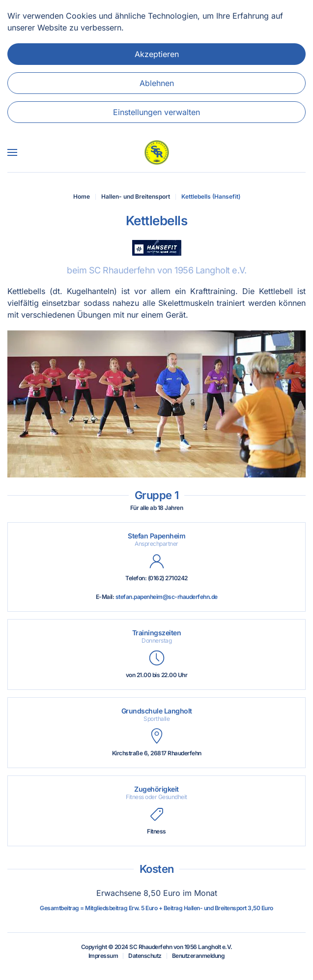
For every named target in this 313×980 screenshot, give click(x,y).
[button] (12, 152)
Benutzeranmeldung (199, 956)
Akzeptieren (157, 54)
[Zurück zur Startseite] (157, 152)
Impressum (103, 956)
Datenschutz (145, 956)
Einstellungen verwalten (156, 112)
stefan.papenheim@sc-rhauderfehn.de (167, 597)
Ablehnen (157, 83)
